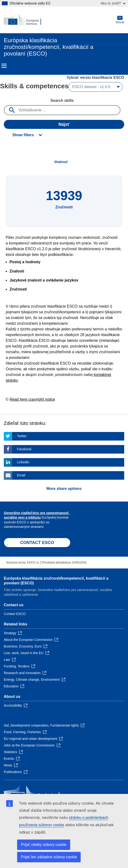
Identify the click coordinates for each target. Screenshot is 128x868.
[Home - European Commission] (27, 20)
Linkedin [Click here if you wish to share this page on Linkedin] (23, 462)
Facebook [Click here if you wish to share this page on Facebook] (24, 449)
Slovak (120, 20)
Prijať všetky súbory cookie (44, 845)
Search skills (62, 101)
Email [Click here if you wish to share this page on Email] (21, 475)
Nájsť (64, 124)
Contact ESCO (15, 614)
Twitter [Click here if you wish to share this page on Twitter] (22, 436)
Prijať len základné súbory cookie (49, 857)
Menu (4, 66)
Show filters (23, 135)
